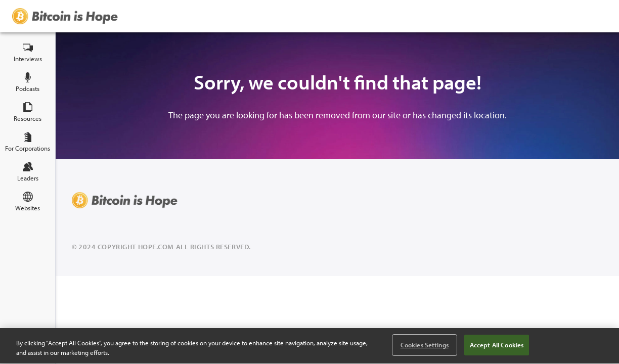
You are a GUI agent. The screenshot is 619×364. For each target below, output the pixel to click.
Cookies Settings (425, 345)
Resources (28, 112)
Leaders (28, 172)
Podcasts (28, 82)
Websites (28, 202)
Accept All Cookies (497, 345)
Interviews (28, 53)
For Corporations (28, 142)
